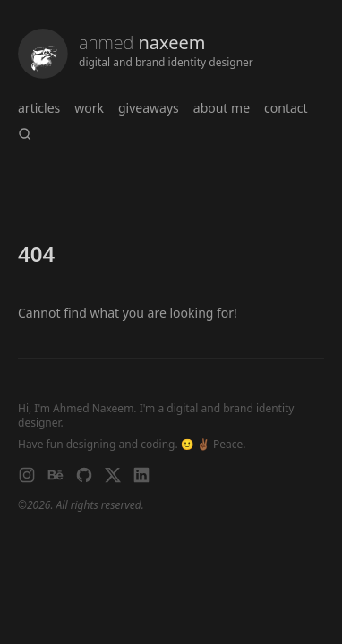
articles (39, 108)
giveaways (149, 108)
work (89, 108)
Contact (286, 108)
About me (222, 108)
